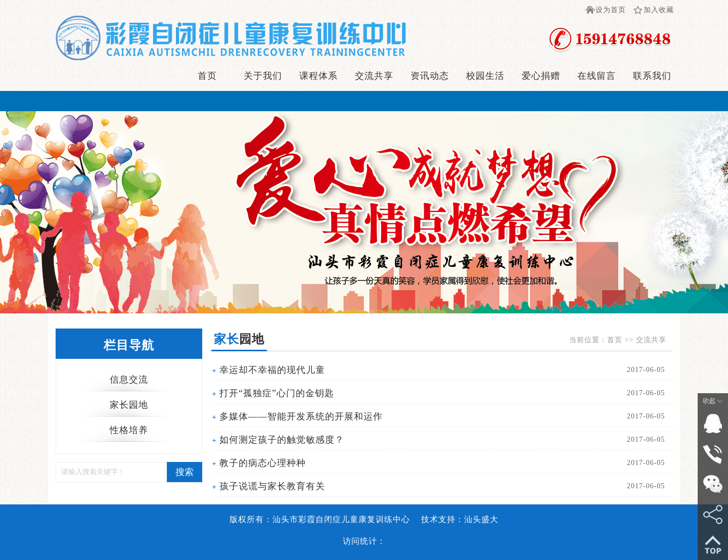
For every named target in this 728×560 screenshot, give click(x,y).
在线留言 (597, 76)
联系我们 (652, 76)
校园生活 (485, 76)
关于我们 (263, 76)
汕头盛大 (481, 519)
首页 (207, 76)
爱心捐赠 (541, 76)
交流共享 (374, 76)
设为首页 (611, 10)
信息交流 (129, 380)
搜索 (185, 472)
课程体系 (318, 76)
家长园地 (129, 405)
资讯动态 (430, 76)
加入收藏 (659, 10)
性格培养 (129, 430)
